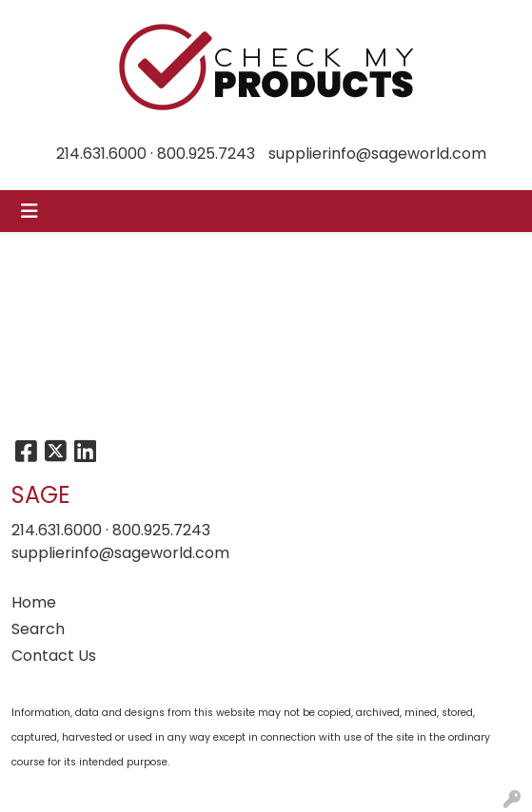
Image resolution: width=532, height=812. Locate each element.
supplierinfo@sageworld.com (377, 154)
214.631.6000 (101, 154)
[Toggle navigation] (30, 211)
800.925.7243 (206, 154)
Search (38, 629)
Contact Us (54, 656)
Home (34, 602)
